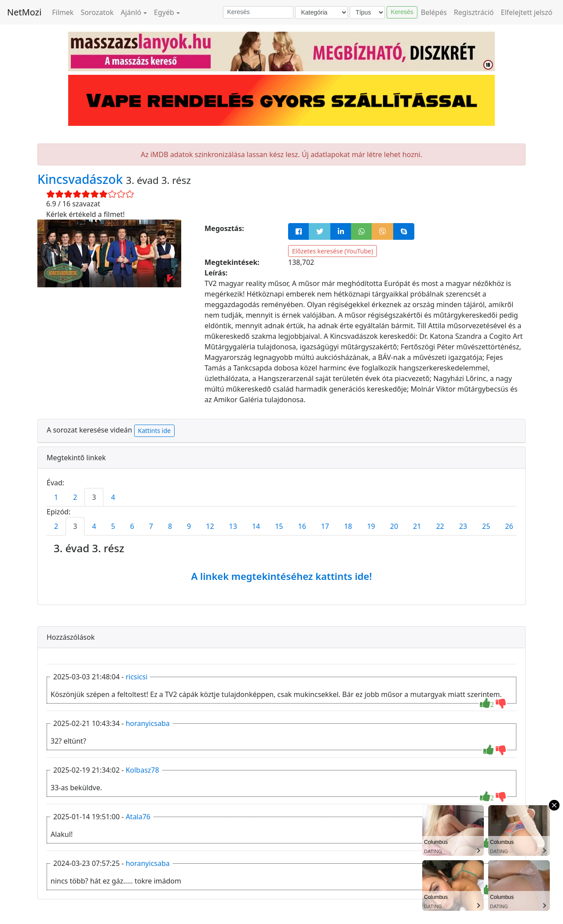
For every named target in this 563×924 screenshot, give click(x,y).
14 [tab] (256, 526)
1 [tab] (56, 497)
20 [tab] (394, 526)
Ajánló (131, 12)
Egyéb (164, 12)
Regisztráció (474, 12)
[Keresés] (258, 12)
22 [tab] (440, 526)
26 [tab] (509, 526)
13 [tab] (233, 526)
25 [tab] (486, 526)
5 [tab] (113, 526)
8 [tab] (170, 526)
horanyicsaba (148, 723)
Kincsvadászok (82, 179)
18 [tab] (348, 526)
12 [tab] (210, 526)
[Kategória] (322, 13)
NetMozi (24, 12)
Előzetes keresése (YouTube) (333, 251)
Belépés (434, 12)
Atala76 (138, 817)
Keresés (402, 12)
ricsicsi (137, 677)
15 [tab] (279, 526)
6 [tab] (132, 526)
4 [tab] (113, 497)
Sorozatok (97, 12)
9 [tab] (189, 526)
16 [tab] (302, 526)
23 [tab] (463, 526)
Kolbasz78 (143, 770)
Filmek (63, 12)
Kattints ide (154, 431)
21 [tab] (417, 526)
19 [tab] (371, 526)
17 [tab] (325, 526)
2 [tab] (75, 497)
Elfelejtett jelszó (527, 12)
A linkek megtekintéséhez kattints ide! (281, 576)
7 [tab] (151, 526)
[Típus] (367, 13)
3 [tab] (94, 497)
